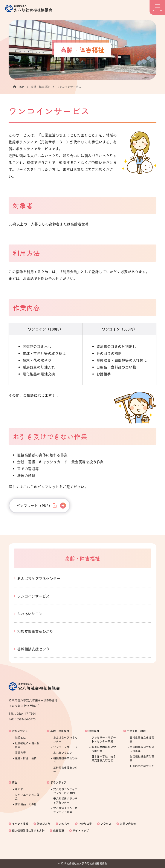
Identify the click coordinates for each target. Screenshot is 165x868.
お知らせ (64, 824)
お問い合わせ (128, 824)
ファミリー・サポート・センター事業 (104, 740)
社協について (20, 731)
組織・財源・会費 (26, 758)
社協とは (20, 738)
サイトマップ (81, 831)
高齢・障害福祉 (40, 87)
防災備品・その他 (26, 804)
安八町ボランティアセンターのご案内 (65, 791)
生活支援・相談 (136, 731)
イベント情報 (20, 824)
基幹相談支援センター (35, 649)
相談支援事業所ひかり (35, 631)
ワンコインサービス (33, 596)
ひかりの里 (85, 824)
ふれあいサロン (30, 614)
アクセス (106, 824)
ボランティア (58, 782)
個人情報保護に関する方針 (28, 831)
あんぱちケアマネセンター (39, 578)
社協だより (44, 824)
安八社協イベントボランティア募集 (65, 810)
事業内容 (20, 753)
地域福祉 (94, 731)
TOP (21, 87)
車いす (19, 789)
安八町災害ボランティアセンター (65, 801)
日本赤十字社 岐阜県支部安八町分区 (104, 758)
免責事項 (58, 831)
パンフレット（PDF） (34, 506)
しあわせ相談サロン (142, 766)
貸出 (15, 782)
